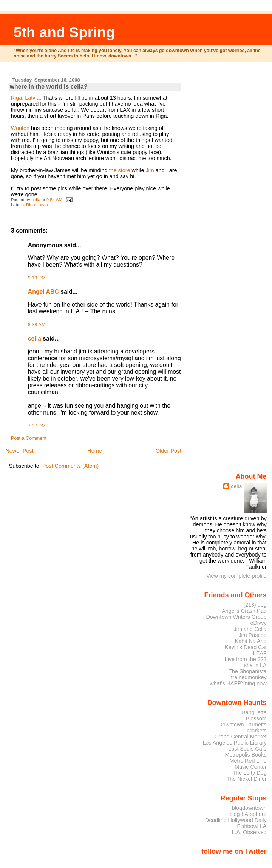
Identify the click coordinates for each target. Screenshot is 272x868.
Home (94, 451)
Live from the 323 (246, 659)
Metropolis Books (246, 755)
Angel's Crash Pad (244, 611)
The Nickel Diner (246, 779)
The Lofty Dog (249, 773)
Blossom (256, 718)
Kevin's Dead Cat (246, 647)
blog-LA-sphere (248, 814)
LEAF (260, 653)
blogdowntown (249, 808)
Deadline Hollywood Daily (236, 820)
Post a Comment (29, 438)
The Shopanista (248, 671)
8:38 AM (37, 325)
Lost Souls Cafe (247, 749)
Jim (150, 170)
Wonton (20, 128)
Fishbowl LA (252, 826)
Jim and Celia (250, 629)
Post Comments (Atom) (71, 466)
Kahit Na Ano (251, 641)
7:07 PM (37, 426)
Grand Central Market (241, 737)
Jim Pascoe (252, 635)
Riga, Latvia (25, 98)
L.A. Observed (249, 832)
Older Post (168, 451)
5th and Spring (64, 32)
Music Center (251, 767)
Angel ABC (43, 292)
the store (120, 170)
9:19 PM (37, 278)
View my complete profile (236, 576)
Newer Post (19, 451)
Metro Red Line (248, 761)
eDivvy (259, 623)
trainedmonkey (249, 677)
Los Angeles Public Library (234, 743)
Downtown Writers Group (236, 617)
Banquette (254, 712)
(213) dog (255, 605)
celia (35, 338)
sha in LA (255, 665)
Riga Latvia (37, 205)
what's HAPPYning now (238, 683)
